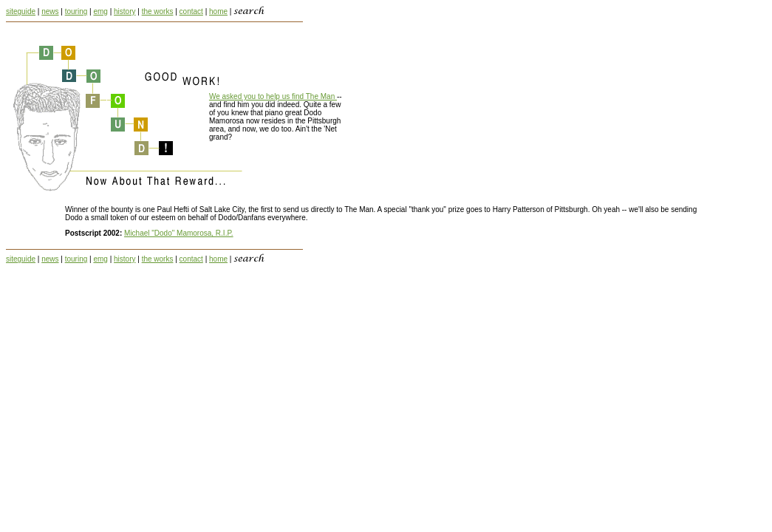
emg (100, 11)
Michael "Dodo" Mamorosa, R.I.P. (179, 233)
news (50, 11)
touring (76, 11)
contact (191, 11)
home (218, 11)
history (124, 11)
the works (158, 11)
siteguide (21, 11)
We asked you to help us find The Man (273, 96)
